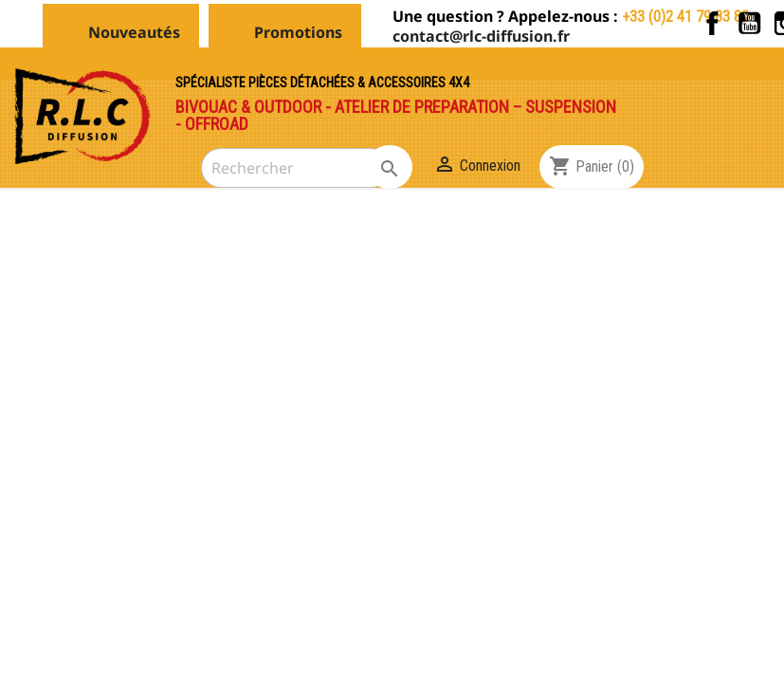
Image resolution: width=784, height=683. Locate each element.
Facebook (712, 23)
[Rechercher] (296, 168)
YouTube (749, 23)
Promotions (298, 32)
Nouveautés (134, 32)
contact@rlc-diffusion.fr (481, 36)
